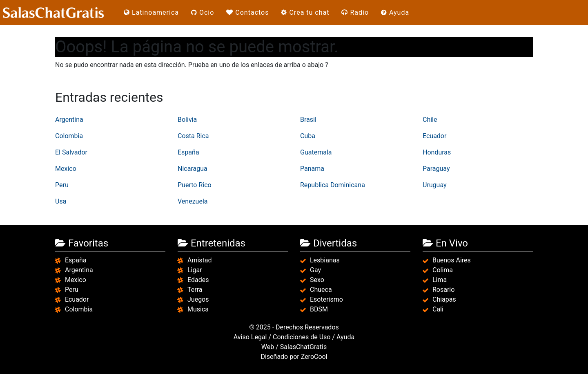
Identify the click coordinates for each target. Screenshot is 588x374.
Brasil (308, 120)
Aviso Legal (250, 337)
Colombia (69, 136)
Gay (315, 270)
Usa (61, 201)
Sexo (317, 280)
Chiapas (444, 299)
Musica (198, 309)
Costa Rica (193, 136)
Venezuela (193, 201)
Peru (62, 185)
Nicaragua (193, 169)
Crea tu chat (305, 12)
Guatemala (316, 152)
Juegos (198, 299)
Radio (355, 12)
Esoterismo (326, 299)
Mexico (66, 169)
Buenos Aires (452, 260)
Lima (440, 280)
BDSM (319, 309)
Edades (198, 280)
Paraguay (436, 169)
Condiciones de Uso (302, 337)
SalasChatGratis (303, 347)
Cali (438, 309)
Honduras (437, 152)
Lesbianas (325, 260)
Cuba (308, 136)
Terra (195, 290)
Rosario (443, 290)
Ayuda (395, 12)
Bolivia (187, 120)
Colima (443, 270)
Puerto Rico (195, 185)
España (188, 152)
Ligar (195, 270)
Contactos (247, 12)
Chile (430, 120)
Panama (312, 169)
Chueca (321, 290)
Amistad (200, 260)
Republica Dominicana (333, 185)
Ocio (203, 12)
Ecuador (434, 136)
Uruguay (435, 185)
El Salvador (71, 152)
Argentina (69, 120)
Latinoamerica (151, 12)
